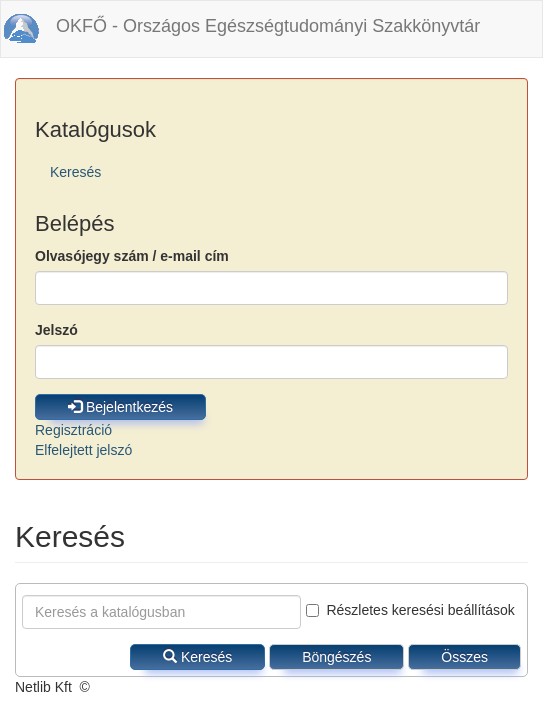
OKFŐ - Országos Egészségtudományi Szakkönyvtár (268, 26)
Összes (464, 657)
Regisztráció (73, 430)
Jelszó (56, 330)
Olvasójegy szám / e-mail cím (132, 256)
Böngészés (336, 657)
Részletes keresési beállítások (410, 610)
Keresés (75, 172)
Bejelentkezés (120, 407)
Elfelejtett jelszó (83, 450)
